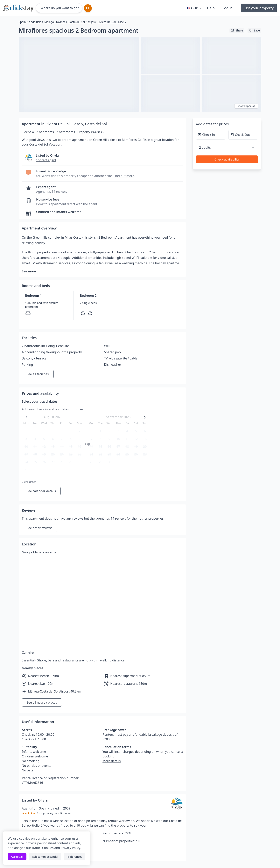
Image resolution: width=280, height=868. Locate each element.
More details (112, 761)
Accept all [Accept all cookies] (17, 857)
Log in (227, 8)
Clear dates (29, 482)
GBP (195, 8)
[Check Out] (243, 135)
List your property (259, 8)
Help (211, 8)
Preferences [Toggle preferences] (74, 857)
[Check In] (211, 135)
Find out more (124, 176)
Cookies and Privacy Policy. (61, 848)
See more (29, 271)
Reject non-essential (45, 857)
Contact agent (46, 160)
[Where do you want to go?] (59, 8)
